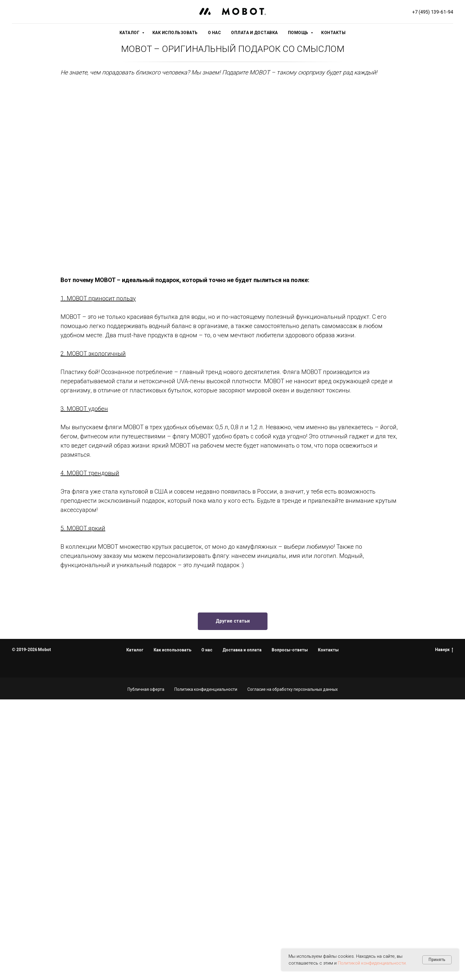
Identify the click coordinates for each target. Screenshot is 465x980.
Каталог (130, 33)
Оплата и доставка (254, 33)
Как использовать (175, 33)
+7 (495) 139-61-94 (433, 12)
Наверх (444, 650)
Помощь (299, 33)
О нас (215, 33)
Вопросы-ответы (290, 650)
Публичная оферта (146, 689)
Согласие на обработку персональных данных (293, 689)
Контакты (333, 33)
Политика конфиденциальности (206, 689)
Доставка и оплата (242, 650)
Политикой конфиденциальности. (372, 963)
